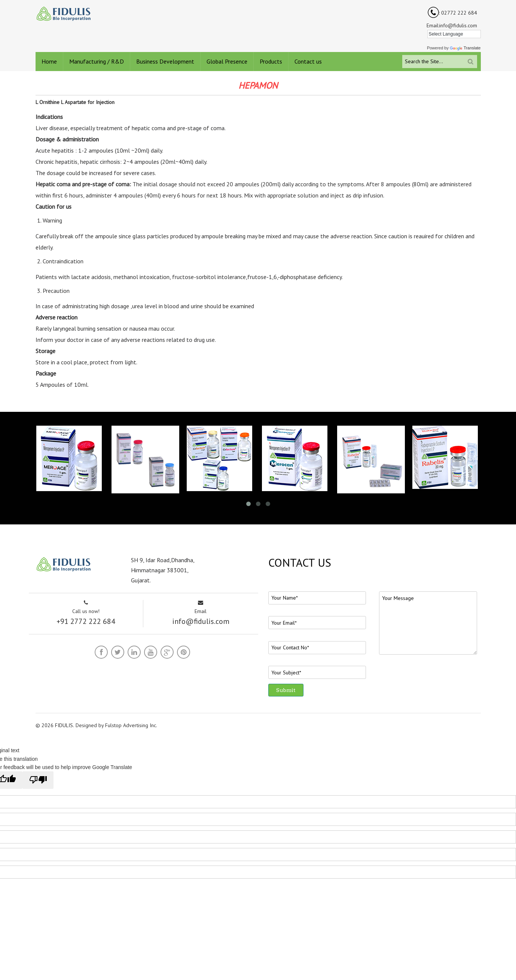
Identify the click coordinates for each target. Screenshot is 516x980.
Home (49, 61)
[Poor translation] (38, 780)
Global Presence (227, 61)
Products (271, 61)
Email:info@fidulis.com (452, 25)
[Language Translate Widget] (454, 34)
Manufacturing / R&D (97, 61)
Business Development (165, 61)
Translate (465, 48)
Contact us (308, 61)
